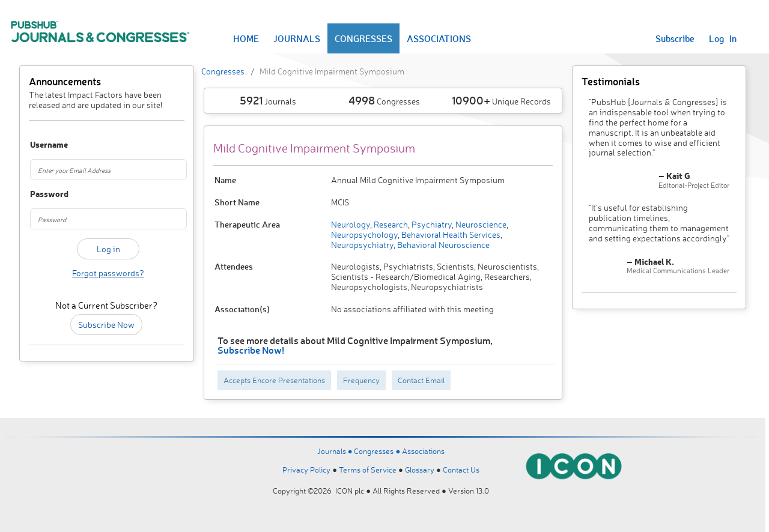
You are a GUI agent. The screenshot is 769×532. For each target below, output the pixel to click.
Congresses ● (378, 451)
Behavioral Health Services (450, 234)
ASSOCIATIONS (439, 38)
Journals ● (336, 451)
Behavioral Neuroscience (442, 245)
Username (41, 145)
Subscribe (675, 38)
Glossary (420, 470)
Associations (423, 451)
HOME (246, 38)
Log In (723, 38)
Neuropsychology (364, 234)
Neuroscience (480, 224)
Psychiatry (431, 224)
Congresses (223, 71)
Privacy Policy (306, 470)
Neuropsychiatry (362, 245)
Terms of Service (368, 470)
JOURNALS (297, 38)
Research (390, 224)
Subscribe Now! (251, 350)
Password (41, 194)
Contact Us (461, 470)
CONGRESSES (363, 38)
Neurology (351, 224)
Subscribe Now (106, 325)
